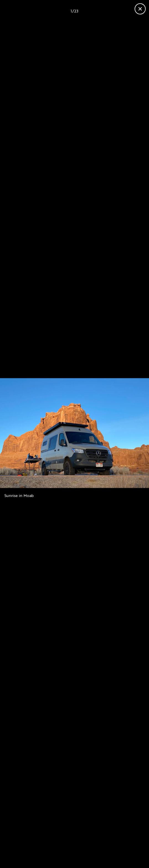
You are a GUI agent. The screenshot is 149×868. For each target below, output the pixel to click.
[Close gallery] (140, 9)
